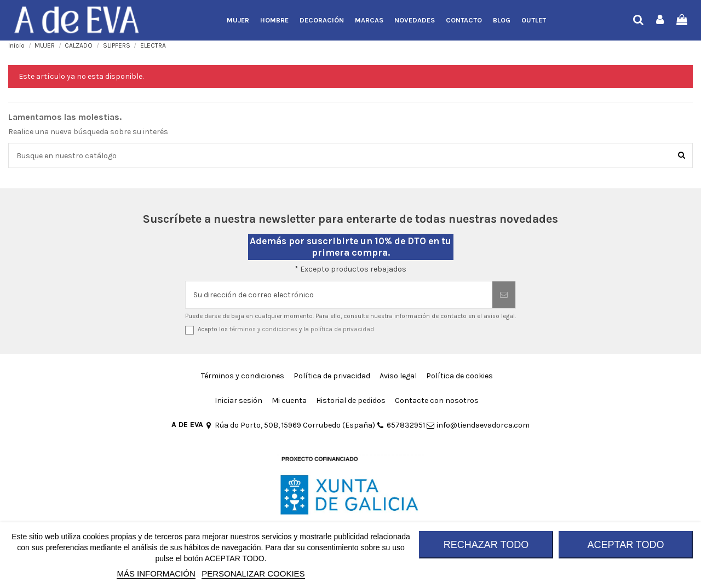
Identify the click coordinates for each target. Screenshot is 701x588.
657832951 (401, 425)
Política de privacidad (332, 376)
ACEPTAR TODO (625, 545)
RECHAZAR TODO (486, 545)
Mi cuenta (289, 400)
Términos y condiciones (243, 376)
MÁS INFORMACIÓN (156, 573)
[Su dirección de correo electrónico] (339, 295)
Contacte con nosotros (437, 400)
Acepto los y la (286, 329)
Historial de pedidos (351, 400)
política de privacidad (342, 329)
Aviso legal (398, 376)
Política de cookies (459, 376)
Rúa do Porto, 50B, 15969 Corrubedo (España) (290, 425)
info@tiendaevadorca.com (478, 425)
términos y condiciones (263, 329)
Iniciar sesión (239, 400)
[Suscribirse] (504, 295)
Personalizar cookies (253, 573)
